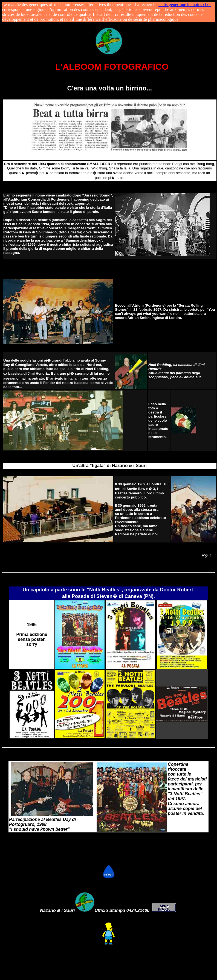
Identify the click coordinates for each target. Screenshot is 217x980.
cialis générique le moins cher (185, 5)
